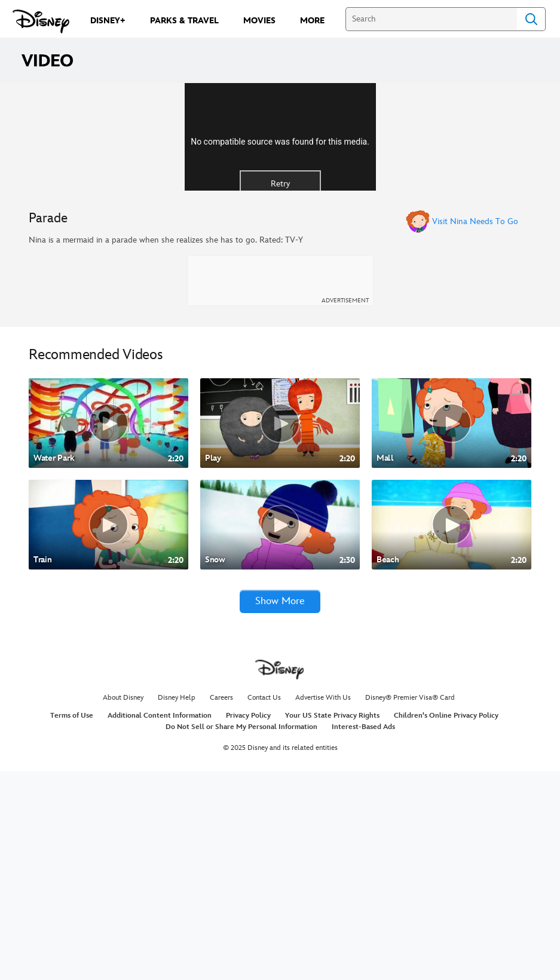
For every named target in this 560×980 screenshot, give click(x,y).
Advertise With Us (323, 906)
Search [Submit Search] (531, 19)
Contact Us (264, 906)
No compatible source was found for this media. (280, 244)
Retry (280, 287)
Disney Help (177, 906)
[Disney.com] (41, 22)
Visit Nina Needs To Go (475, 429)
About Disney (123, 906)
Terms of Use (72, 924)
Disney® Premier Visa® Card (410, 906)
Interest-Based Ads (363, 935)
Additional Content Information (160, 924)
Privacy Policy (248, 924)
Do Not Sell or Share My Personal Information (241, 935)
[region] (280, 241)
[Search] (431, 19)
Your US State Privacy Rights (332, 924)
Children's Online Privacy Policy (446, 924)
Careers (221, 906)
